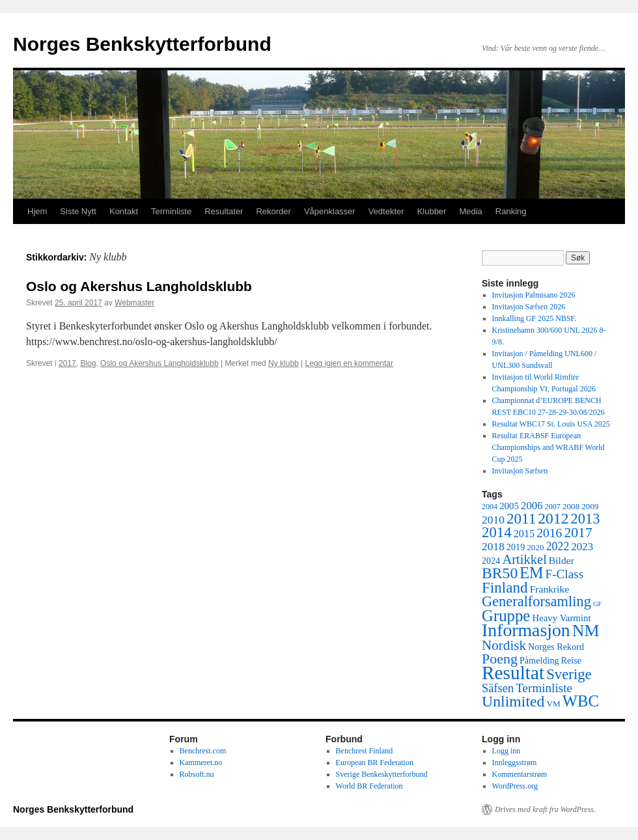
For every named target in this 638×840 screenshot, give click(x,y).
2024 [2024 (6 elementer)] (491, 561)
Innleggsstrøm (515, 763)
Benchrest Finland (365, 751)
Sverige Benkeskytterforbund (382, 774)
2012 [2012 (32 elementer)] (553, 518)
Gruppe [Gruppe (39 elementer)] (506, 616)
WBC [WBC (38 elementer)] (581, 701)
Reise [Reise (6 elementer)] (572, 660)
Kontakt (124, 211)
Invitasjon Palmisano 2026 (534, 295)
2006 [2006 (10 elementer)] (532, 506)
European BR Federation (375, 763)
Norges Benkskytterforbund (142, 44)
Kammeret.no (201, 763)
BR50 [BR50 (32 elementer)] (500, 573)
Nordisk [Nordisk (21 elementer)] (504, 645)
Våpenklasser (330, 211)
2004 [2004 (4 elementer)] (490, 507)
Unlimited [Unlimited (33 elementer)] (513, 701)
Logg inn (506, 751)
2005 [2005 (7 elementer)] (509, 506)
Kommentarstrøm (520, 774)
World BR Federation (369, 786)
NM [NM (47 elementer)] (586, 631)
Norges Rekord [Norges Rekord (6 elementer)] (556, 647)
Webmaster (134, 303)
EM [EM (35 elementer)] (531, 573)
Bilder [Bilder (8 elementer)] (562, 560)
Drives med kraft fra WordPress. (545, 809)
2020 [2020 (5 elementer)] (535, 547)
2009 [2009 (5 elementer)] (590, 506)
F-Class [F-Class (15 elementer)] (565, 574)
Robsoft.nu (197, 774)
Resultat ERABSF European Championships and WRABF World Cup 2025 (548, 447)
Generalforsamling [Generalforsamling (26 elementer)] (536, 601)
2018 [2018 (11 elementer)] (493, 546)
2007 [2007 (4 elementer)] (553, 507)
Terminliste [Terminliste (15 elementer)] (544, 688)
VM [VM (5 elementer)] (554, 704)
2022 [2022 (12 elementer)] (558, 546)
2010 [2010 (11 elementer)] (493, 520)
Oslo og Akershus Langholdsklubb (139, 286)
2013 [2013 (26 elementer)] (586, 519)
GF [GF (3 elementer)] (598, 604)
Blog (88, 363)
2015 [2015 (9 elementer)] (524, 534)
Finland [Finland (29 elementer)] (505, 587)
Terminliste (171, 211)
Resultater (224, 211)
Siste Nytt (78, 211)
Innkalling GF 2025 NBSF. (534, 318)
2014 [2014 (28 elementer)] (497, 532)
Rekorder (273, 211)
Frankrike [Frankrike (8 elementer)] (550, 589)
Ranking (511, 211)
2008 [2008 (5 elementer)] (571, 506)
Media (470, 211)
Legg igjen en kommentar (349, 363)
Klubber (432, 211)
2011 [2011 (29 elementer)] (521, 518)
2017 (67, 363)
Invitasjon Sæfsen (520, 471)
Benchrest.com (203, 751)
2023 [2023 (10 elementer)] (582, 547)
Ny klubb (284, 363)
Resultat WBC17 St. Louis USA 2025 (551, 424)
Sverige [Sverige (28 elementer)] (569, 674)
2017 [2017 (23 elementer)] (578, 533)
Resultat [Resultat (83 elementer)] (513, 673)
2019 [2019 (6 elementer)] (516, 547)
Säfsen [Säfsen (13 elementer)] (498, 688)
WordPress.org (515, 786)
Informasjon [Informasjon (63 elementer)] (526, 630)
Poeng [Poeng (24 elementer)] (500, 659)
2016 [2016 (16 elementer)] (549, 533)
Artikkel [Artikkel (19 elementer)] (524, 559)
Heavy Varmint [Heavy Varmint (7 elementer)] (561, 618)
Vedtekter (386, 211)
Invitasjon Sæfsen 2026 (529, 307)
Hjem (37, 211)
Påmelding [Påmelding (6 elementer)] (539, 660)
